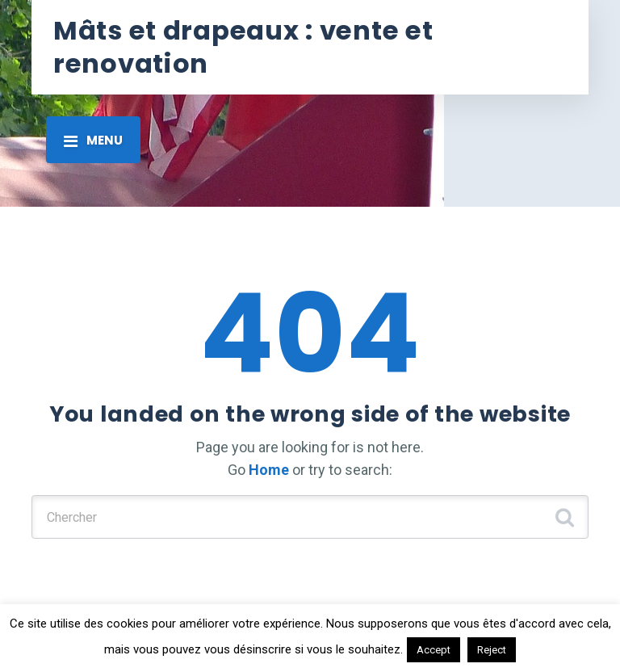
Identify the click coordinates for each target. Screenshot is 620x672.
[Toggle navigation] (93, 140)
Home (269, 470)
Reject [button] (492, 650)
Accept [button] (434, 650)
